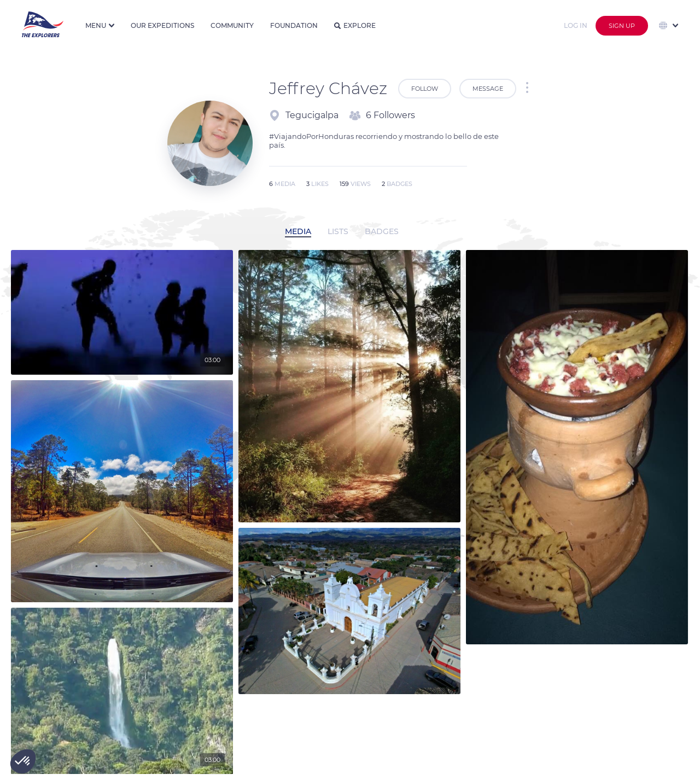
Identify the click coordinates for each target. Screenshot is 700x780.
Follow (425, 89)
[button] (23, 761)
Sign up (622, 26)
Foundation (294, 25)
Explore (355, 25)
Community (232, 25)
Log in (576, 25)
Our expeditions (162, 25)
